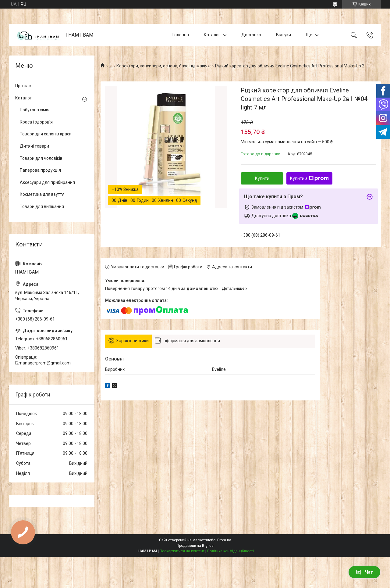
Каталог (212, 35)
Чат (364, 572)
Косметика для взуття (42, 194)
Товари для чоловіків (41, 158)
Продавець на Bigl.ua (195, 546)
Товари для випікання (42, 206)
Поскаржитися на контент (182, 551)
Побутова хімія (35, 110)
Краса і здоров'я (36, 122)
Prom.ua (224, 540)
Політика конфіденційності (230, 551)
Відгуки (284, 35)
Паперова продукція (40, 170)
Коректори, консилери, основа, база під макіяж (164, 66)
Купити (262, 178)
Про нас (23, 86)
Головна (181, 35)
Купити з (309, 178)
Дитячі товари (34, 146)
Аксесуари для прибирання (47, 182)
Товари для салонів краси (46, 134)
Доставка (251, 35)
